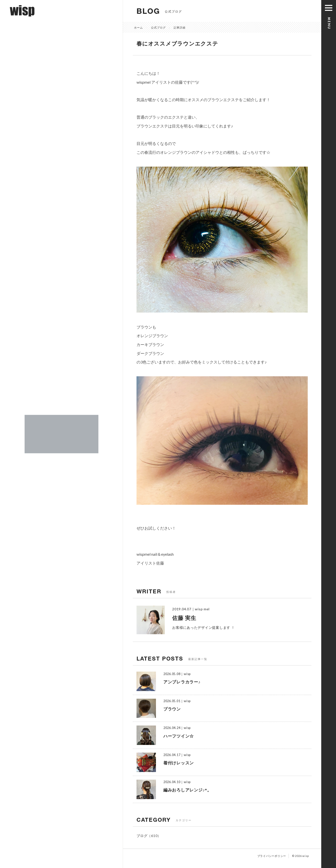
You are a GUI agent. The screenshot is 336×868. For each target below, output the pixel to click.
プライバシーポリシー (272, 856)
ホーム (138, 27)
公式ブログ (158, 27)
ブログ (142, 836)
